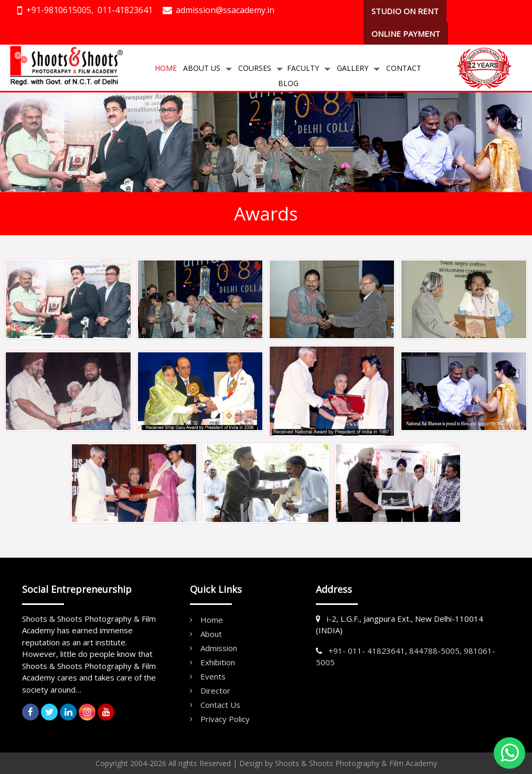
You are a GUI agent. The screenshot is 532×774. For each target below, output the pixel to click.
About (211, 634)
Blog (288, 83)
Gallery (353, 68)
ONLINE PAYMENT (406, 34)
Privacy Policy (225, 719)
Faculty (303, 68)
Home (166, 68)
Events (213, 676)
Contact (404, 68)
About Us (202, 68)
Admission (219, 648)
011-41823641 (125, 10)
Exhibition (218, 662)
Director (215, 691)
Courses (255, 68)
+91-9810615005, (60, 10)
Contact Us (220, 705)
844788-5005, (435, 651)
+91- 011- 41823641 (367, 651)
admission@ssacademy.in (225, 10)
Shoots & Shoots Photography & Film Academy (356, 763)
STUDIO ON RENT (405, 11)
